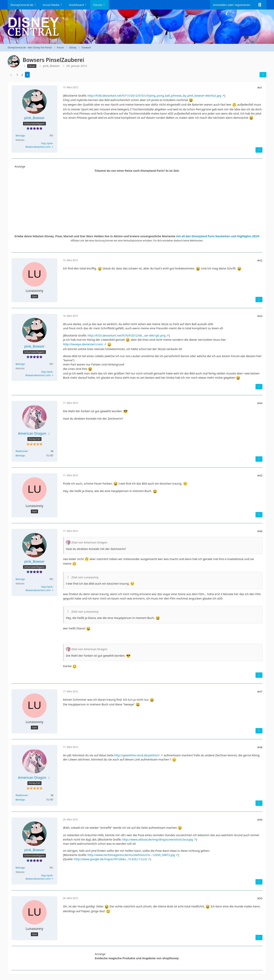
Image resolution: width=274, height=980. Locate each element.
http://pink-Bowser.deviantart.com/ (39, 145)
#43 (260, 316)
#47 (260, 692)
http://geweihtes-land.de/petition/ (137, 755)
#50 (260, 898)
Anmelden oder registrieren (232, 5)
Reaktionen (22, 451)
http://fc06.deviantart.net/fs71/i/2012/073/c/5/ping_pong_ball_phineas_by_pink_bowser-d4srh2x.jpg (154, 95)
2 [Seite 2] (22, 75)
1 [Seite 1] (17, 75)
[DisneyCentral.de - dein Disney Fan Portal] (137, 27)
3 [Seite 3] (27, 75)
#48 (260, 747)
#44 (260, 403)
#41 (260, 87)
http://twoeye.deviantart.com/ (83, 344)
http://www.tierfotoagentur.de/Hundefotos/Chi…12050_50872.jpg (131, 855)
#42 (260, 260)
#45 (260, 475)
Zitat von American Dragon (89, 542)
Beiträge (20, 136)
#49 (260, 820)
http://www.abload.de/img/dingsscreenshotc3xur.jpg (158, 839)
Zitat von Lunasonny (85, 577)
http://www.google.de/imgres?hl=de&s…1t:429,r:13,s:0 (110, 859)
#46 (260, 531)
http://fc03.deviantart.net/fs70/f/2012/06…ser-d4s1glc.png (127, 335)
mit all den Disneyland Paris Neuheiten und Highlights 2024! (218, 236)
